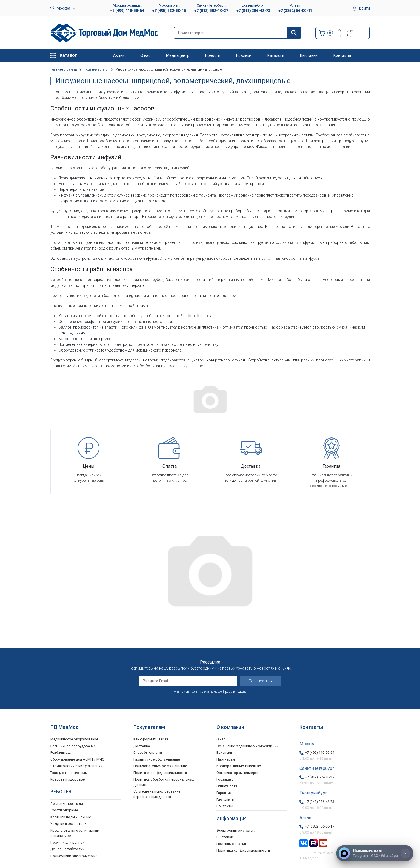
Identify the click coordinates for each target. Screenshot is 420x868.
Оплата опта (227, 786)
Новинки (244, 55)
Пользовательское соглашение (160, 766)
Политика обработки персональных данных (164, 782)
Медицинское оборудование (74, 739)
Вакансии (224, 752)
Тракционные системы (69, 773)
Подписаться (261, 681)
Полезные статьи (231, 844)
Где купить (225, 800)
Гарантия (224, 793)
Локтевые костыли (67, 804)
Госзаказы (225, 779)
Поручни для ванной (67, 842)
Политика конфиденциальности (160, 773)
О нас (145, 55)
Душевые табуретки (67, 849)
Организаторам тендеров (238, 773)
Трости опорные (64, 810)
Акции (119, 55)
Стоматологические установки (76, 766)
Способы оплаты (148, 752)
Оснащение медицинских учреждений (247, 746)
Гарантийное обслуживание (157, 759)
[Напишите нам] (375, 853)
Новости (213, 55)
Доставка (142, 746)
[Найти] (294, 33)
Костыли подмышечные (71, 817)
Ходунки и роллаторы (69, 824)
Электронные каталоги (236, 830)
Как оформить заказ (151, 739)
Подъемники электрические (74, 856)
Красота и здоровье (67, 779)
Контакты (342, 55)
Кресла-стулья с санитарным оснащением (75, 833)
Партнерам (226, 759)
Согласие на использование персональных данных (157, 794)
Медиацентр (178, 55)
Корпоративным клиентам (239, 766)
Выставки (309, 55)
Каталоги (276, 55)
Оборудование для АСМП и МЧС (77, 759)
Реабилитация (62, 752)
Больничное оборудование (73, 746)
